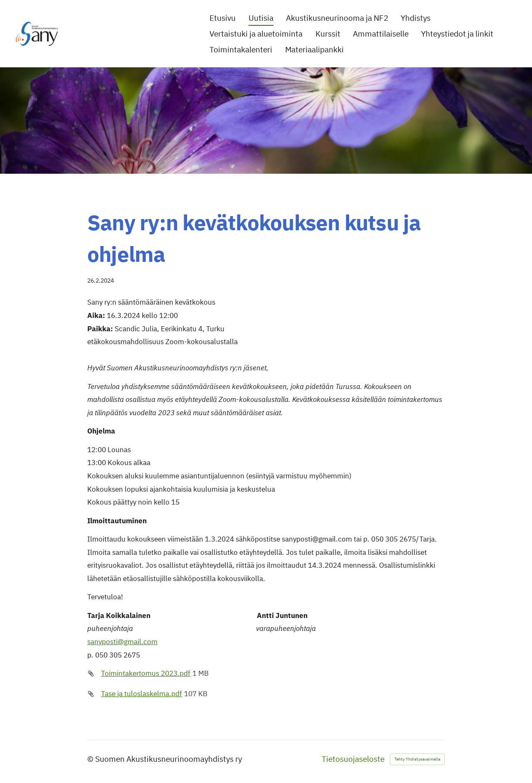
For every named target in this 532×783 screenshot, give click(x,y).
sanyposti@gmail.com (122, 642)
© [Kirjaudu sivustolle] (91, 759)
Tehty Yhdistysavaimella (417, 759)
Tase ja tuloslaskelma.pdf (142, 694)
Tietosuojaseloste (353, 759)
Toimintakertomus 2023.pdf (146, 673)
